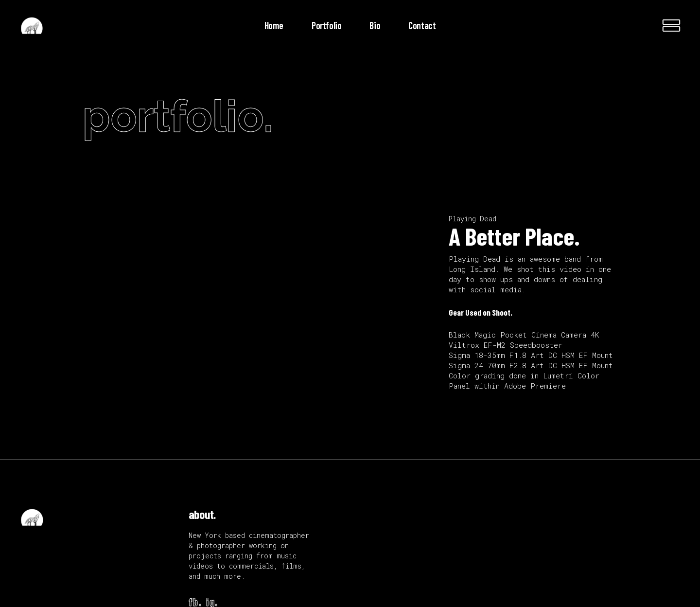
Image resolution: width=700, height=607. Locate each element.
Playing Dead (472, 219)
